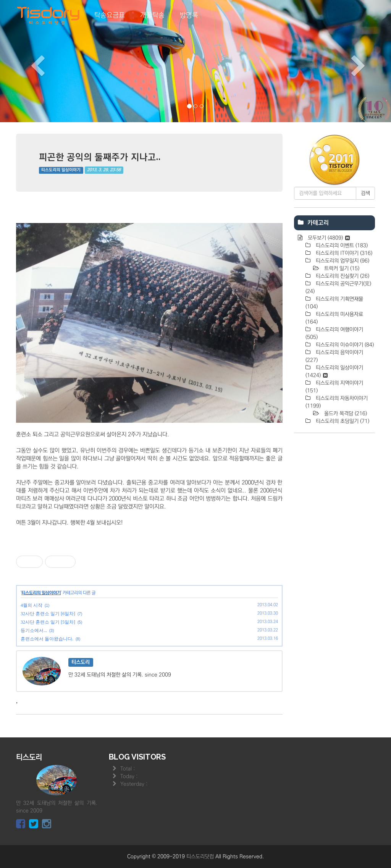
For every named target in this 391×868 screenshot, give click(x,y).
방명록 (189, 15)
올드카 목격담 (345, 414)
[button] (29, 61)
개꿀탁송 (152, 15)
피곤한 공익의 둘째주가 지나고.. (100, 157)
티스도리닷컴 (200, 857)
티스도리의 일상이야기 (61, 170)
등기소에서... (34, 630)
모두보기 (328, 238)
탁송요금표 (110, 15)
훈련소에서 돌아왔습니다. (47, 639)
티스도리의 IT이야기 (343, 253)
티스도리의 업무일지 (342, 261)
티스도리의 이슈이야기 (344, 345)
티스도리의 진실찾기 (342, 276)
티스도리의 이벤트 (341, 246)
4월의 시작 (32, 605)
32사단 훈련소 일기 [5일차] (48, 622)
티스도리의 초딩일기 (342, 421)
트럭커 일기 (341, 268)
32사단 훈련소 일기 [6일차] (48, 614)
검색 (365, 193)
